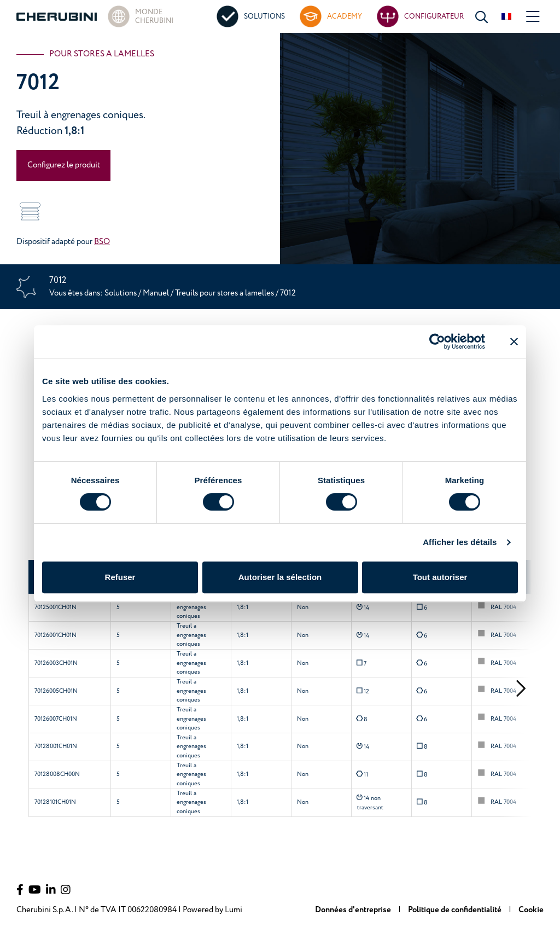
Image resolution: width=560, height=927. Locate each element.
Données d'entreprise (354, 910)
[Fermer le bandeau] (514, 341)
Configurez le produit (64, 165)
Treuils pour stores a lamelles (225, 293)
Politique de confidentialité (456, 910)
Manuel (156, 293)
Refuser (120, 577)
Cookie (531, 910)
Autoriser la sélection (280, 577)
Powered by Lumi (212, 910)
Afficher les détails (460, 542)
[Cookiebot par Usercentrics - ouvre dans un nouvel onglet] (437, 341)
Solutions (121, 293)
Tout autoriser (440, 577)
